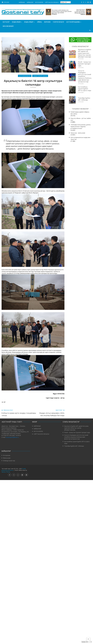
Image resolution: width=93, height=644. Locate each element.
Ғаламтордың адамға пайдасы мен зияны (80, 113)
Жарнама (47, 22)
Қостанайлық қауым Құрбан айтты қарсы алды (85, 89)
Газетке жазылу (58, 22)
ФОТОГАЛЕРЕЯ (39, 2)
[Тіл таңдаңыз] (66, 2)
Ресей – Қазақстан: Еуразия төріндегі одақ (85, 64)
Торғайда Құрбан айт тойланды (84, 99)
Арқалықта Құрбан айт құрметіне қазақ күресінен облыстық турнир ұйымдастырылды (85, 53)
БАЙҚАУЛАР (30, 2)
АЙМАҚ (39, 22)
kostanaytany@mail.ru (12, 437)
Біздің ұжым (16, 22)
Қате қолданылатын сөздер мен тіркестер (80, 138)
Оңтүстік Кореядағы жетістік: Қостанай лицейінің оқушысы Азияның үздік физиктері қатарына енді (85, 76)
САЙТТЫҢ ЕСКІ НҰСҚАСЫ (52, 2)
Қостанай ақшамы (73, 22)
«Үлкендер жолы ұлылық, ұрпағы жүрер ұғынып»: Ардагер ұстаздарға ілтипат (81, 127)
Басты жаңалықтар (25, 76)
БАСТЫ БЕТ (6, 22)
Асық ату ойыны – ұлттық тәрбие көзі (81, 119)
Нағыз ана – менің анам (78, 133)
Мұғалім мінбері (8, 26)
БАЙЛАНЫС (22, 2)
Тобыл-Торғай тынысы (40, 76)
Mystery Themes (6, 472)
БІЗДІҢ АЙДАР (29, 22)
